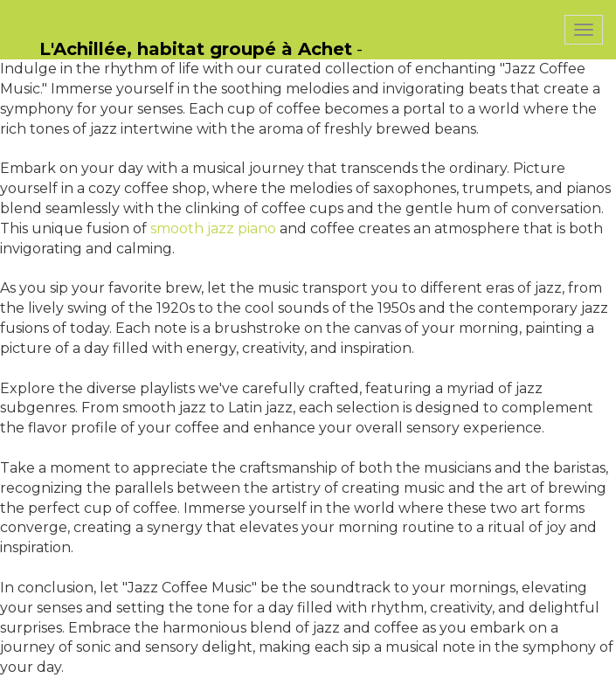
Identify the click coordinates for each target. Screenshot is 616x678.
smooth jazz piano (213, 228)
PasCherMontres (434, 9)
